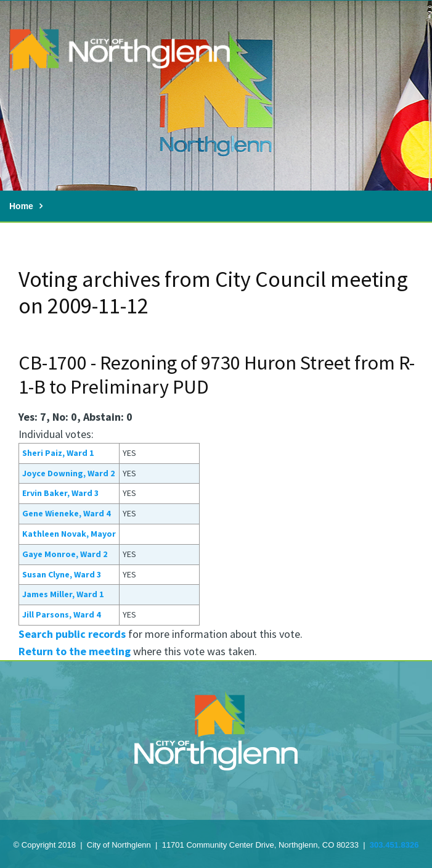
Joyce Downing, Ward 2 (68, 473)
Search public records (72, 634)
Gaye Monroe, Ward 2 (65, 554)
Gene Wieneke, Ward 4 (66, 513)
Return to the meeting (75, 651)
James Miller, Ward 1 (63, 594)
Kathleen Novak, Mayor (69, 534)
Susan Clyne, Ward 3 (62, 574)
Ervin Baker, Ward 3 (60, 493)
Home (21, 206)
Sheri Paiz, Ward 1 (58, 453)
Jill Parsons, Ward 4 (61, 614)
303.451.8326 (394, 845)
